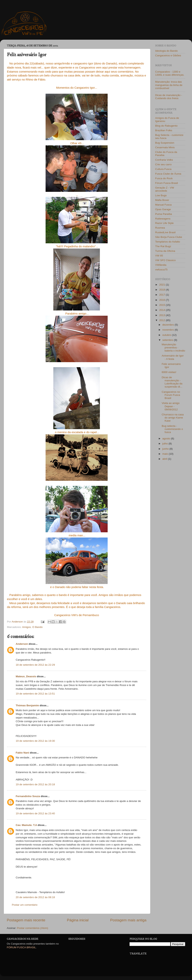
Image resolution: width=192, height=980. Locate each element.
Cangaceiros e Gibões (168, 55)
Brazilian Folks (164, 130)
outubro (167, 335)
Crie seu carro (163, 164)
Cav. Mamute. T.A (26, 825)
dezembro (169, 325)
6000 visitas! (169, 372)
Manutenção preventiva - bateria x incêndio (173, 348)
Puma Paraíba (163, 214)
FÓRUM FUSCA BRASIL (21, 947)
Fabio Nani (22, 753)
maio (166, 454)
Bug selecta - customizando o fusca (172, 429)
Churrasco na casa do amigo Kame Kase (173, 418)
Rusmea (160, 228)
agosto (167, 439)
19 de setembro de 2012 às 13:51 (35, 694)
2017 (163, 295)
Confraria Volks (164, 160)
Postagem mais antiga (128, 920)
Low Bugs (161, 195)
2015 (163, 305)
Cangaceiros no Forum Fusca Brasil (171, 395)
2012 (163, 320)
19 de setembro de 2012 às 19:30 (35, 741)
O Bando (38, 627)
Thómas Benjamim (27, 705)
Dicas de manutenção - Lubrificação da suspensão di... (172, 382)
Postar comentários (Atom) (33, 928)
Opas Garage (163, 209)
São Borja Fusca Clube (169, 237)
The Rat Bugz (163, 246)
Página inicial (78, 920)
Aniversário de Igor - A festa (173, 357)
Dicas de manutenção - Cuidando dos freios (169, 97)
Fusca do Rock (164, 178)
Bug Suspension (165, 143)
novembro (169, 330)
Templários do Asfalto (168, 242)
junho (166, 449)
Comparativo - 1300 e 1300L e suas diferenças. (170, 73)
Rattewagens (163, 219)
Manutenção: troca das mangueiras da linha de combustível (169, 85)
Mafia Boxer (162, 200)
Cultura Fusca (163, 169)
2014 (163, 310)
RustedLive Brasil (165, 232)
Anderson (22, 644)
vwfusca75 (161, 270)
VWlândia (161, 265)
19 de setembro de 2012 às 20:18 (35, 784)
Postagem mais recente (26, 920)
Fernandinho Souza (28, 796)
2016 (163, 300)
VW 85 (159, 256)
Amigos (26, 627)
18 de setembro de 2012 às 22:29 (35, 665)
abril (165, 459)
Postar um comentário (25, 905)
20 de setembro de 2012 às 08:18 (35, 897)
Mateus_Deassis (26, 676)
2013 (163, 315)
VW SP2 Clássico (165, 260)
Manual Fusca (163, 205)
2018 (163, 290)
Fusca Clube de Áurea (168, 174)
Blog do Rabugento (166, 126)
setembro (168, 340)
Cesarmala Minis (165, 147)
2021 (163, 285)
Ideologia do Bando (166, 51)
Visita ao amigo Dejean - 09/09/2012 (171, 406)
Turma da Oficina (165, 251)
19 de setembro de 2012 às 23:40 (35, 813)
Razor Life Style (164, 223)
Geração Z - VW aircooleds (165, 189)
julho (165, 444)
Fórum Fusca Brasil (166, 183)
